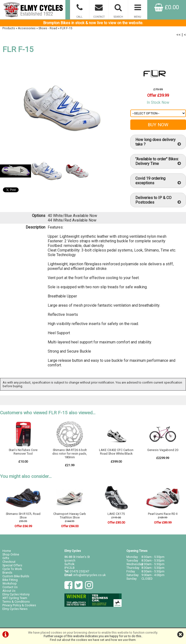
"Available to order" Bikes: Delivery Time (158, 161)
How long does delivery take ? (158, 142)
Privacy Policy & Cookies (19, 605)
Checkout (9, 562)
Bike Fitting (10, 580)
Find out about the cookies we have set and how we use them (93, 640)
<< (178, 35)
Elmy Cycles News (15, 609)
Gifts (6, 558)
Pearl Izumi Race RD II (163, 514)
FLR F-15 (66, 28)
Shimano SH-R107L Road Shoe (23, 516)
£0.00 (167, 7)
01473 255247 (79, 571)
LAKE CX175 (116, 514)
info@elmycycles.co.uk (89, 575)
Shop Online (11, 554)
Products (9, 28)
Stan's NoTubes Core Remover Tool (23, 452)
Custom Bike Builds (16, 576)
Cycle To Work (12, 569)
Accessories (27, 28)
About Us (9, 591)
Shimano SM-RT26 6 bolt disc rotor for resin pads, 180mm (70, 454)
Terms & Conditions (16, 602)
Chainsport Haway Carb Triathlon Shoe (70, 516)
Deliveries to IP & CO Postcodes (158, 200)
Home (7, 551)
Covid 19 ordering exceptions (158, 181)
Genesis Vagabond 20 (163, 450)
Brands (7, 573)
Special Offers (12, 565)
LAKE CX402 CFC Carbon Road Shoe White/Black (116, 452)
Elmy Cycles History (16, 594)
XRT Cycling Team (15, 598)
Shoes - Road (48, 28)
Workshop (10, 583)
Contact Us (10, 587)
